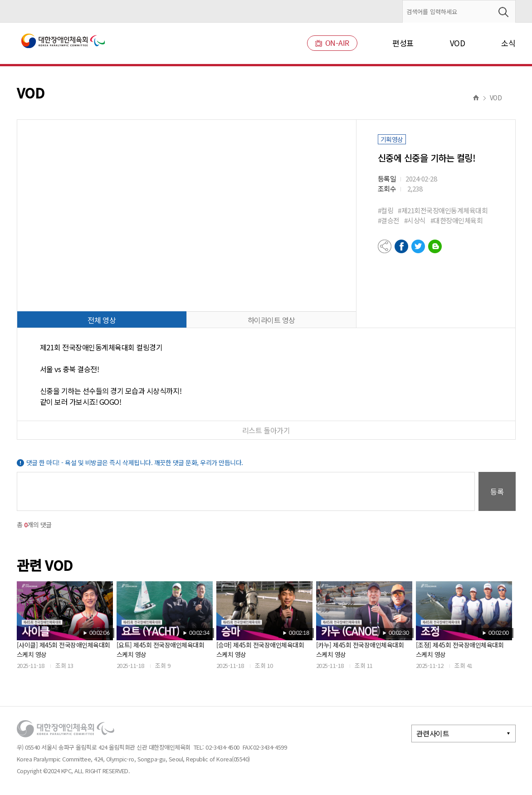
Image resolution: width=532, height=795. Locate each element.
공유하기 (385, 246)
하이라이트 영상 (271, 320)
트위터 (418, 246)
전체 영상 (102, 320)
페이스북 (401, 246)
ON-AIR (332, 43)
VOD (458, 43)
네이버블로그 (435, 246)
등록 (497, 491)
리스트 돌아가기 (266, 430)
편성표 (403, 43)
